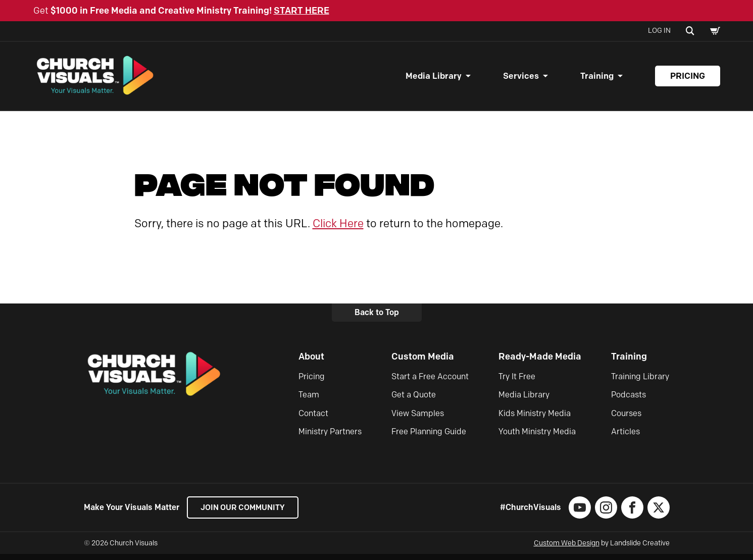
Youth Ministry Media (537, 438)
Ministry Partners (330, 438)
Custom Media (423, 362)
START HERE (302, 11)
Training (597, 79)
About (311, 362)
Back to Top (377, 318)
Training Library (640, 382)
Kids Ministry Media (535, 419)
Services (521, 79)
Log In (659, 31)
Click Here (338, 229)
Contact (313, 419)
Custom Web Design (567, 549)
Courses (626, 419)
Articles (625, 438)
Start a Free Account (430, 382)
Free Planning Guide (429, 438)
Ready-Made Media (540, 362)
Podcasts (629, 401)
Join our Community (246, 513)
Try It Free (517, 382)
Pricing (688, 79)
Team (309, 401)
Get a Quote (414, 401)
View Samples (418, 419)
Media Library (434, 79)
